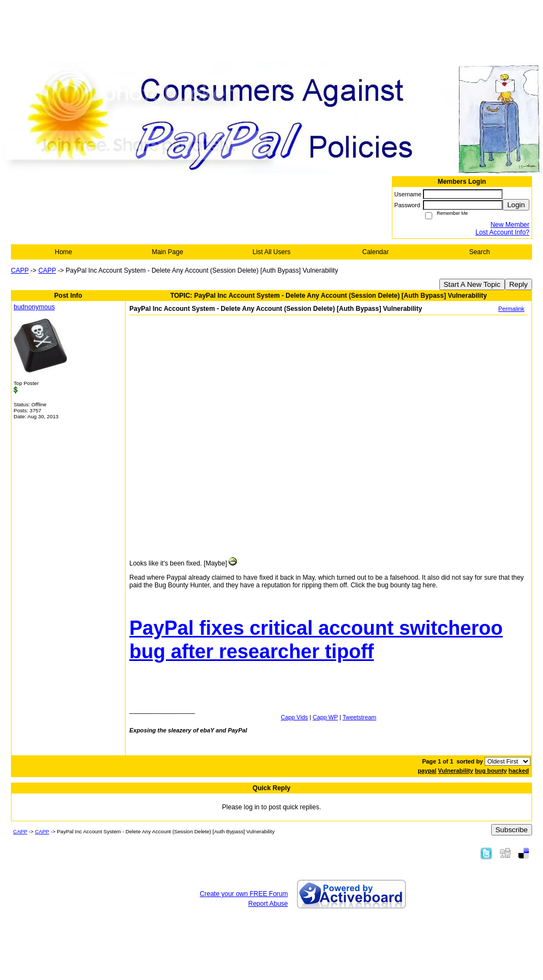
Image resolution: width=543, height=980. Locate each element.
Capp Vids (295, 717)
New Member (510, 225)
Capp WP (325, 717)
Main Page (167, 252)
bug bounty (491, 771)
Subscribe (512, 830)
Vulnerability (456, 771)
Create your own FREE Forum (244, 894)
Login (516, 205)
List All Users (271, 252)
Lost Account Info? (502, 232)
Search (480, 252)
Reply (518, 284)
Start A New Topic (472, 284)
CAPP (20, 270)
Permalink (511, 309)
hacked (519, 771)
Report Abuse (268, 904)
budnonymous (34, 307)
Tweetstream (360, 717)
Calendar (376, 252)
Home (63, 252)
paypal (427, 771)
